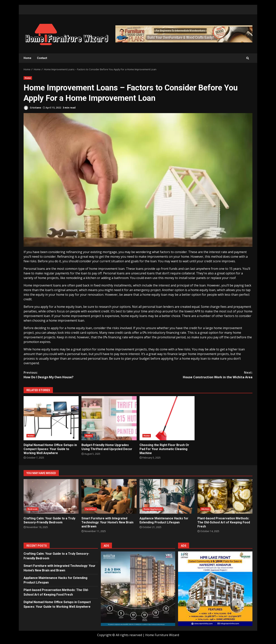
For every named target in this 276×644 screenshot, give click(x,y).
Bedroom (32, 509)
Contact (42, 58)
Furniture (91, 509)
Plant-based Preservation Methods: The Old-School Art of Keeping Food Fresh (225, 496)
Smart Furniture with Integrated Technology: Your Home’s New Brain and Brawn (109, 496)
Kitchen (206, 509)
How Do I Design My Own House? (81, 375)
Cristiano (32, 108)
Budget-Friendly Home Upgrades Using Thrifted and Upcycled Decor (109, 418)
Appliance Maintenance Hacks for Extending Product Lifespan (167, 496)
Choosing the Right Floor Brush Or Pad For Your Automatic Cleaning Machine (167, 418)
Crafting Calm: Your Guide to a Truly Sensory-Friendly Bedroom (51, 496)
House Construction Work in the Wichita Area (195, 375)
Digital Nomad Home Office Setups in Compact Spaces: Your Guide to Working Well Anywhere (51, 418)
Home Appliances (153, 509)
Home (27, 58)
